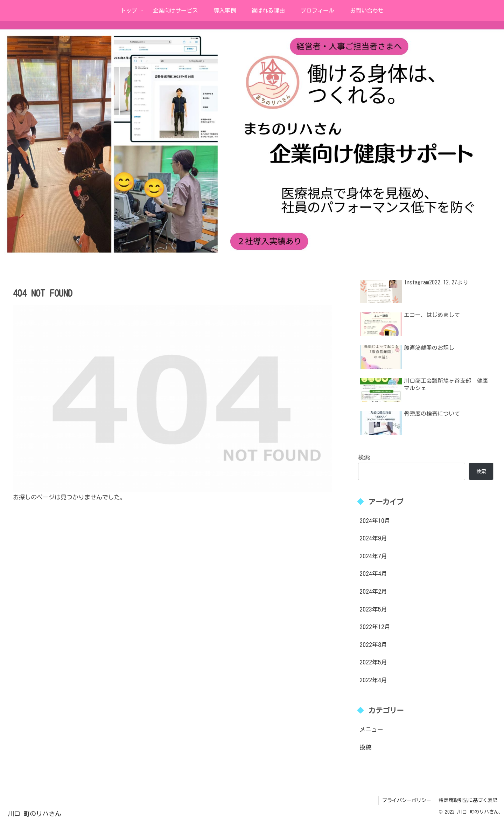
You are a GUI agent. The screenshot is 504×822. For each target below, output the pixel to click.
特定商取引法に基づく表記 (468, 800)
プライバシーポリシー (407, 800)
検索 (364, 457)
